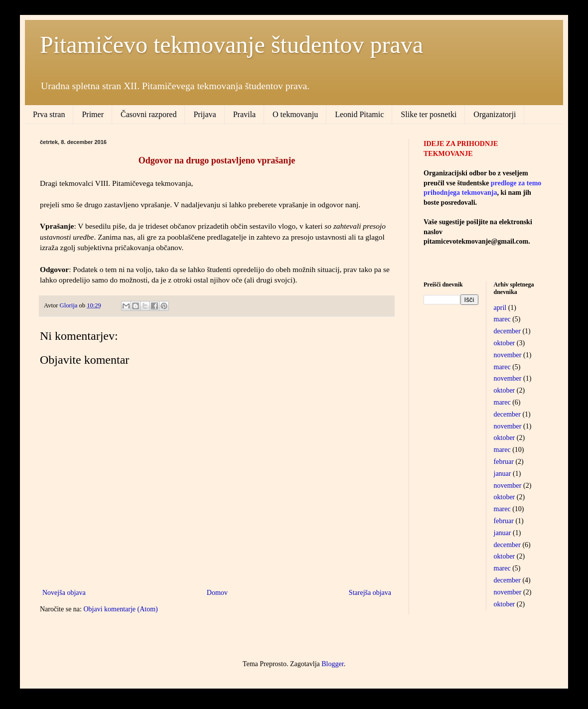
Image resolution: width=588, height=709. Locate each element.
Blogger (332, 664)
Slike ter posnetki (429, 114)
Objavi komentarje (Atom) (120, 609)
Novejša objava (64, 593)
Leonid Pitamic (359, 114)
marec (502, 319)
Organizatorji (495, 114)
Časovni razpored (148, 114)
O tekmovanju (295, 114)
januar (503, 474)
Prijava (205, 114)
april (500, 308)
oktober (505, 343)
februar (504, 462)
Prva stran (49, 114)
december (507, 331)
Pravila (244, 114)
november (508, 355)
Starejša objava (370, 593)
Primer (93, 114)
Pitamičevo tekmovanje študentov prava (231, 45)
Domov (217, 593)
